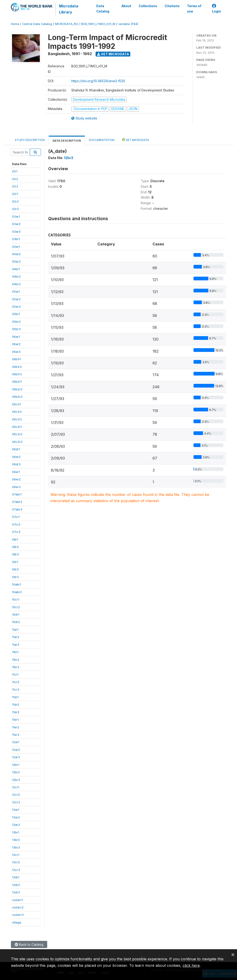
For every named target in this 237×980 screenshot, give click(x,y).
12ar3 (16, 757)
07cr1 (16, 517)
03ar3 (16, 232)
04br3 (16, 284)
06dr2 (16, 457)
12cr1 (16, 787)
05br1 (16, 314)
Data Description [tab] (67, 141)
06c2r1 (17, 427)
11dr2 (16, 704)
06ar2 (16, 344)
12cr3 (16, 802)
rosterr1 (17, 900)
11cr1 (15, 674)
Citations (172, 6)
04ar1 (16, 247)
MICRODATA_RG (67, 24)
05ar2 (16, 299)
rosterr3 (18, 915)
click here (191, 965)
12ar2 (16, 750)
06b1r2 (17, 367)
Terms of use (194, 9)
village (17, 922)
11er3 (16, 735)
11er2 (16, 727)
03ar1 (16, 216)
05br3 (16, 329)
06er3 (16, 487)
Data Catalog (103, 9)
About (126, 6)
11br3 (16, 667)
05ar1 (16, 291)
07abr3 (17, 509)
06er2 (16, 479)
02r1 (15, 194)
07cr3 (16, 532)
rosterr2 (18, 907)
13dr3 (16, 892)
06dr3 (16, 464)
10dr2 (16, 622)
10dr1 (16, 614)
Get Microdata (113, 54)
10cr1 (16, 599)
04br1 (16, 269)
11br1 (15, 652)
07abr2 (17, 502)
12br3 (16, 780)
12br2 (16, 772)
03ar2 (16, 224)
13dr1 (16, 877)
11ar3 (16, 645)
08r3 (15, 554)
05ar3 (16, 307)
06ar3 (16, 352)
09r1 (15, 562)
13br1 (16, 832)
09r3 (15, 577)
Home (15, 24)
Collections (148, 6)
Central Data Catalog (37, 24)
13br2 (16, 840)
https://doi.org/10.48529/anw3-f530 (98, 81)
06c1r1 (17, 404)
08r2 (15, 547)
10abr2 (17, 592)
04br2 (16, 276)
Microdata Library (69, 9)
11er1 (15, 720)
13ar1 (16, 810)
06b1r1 (17, 359)
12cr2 (16, 795)
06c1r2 (17, 412)
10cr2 (16, 607)
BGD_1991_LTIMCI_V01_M (98, 24)
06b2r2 (17, 389)
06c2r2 (17, 434)
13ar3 (16, 825)
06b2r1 (17, 382)
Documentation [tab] (102, 140)
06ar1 (16, 337)
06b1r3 (17, 374)
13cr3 (16, 870)
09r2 (15, 569)
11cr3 (16, 689)
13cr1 (16, 855)
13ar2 (16, 817)
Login (217, 9)
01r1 (15, 171)
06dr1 (16, 449)
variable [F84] (128, 24)
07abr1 (17, 494)
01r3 (15, 186)
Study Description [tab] (30, 140)
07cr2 (16, 524)
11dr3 (16, 712)
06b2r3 (17, 397)
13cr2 (16, 862)
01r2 (15, 179)
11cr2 (16, 682)
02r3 (15, 209)
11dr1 (15, 697)
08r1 (15, 539)
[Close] (233, 954)
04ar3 (16, 261)
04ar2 (16, 254)
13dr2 (16, 885)
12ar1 (16, 742)
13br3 (16, 847)
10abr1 (17, 584)
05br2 (16, 322)
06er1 (16, 472)
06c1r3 (17, 419)
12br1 (16, 765)
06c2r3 (17, 442)
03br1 (16, 239)
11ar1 (15, 629)
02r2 (15, 201)
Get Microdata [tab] (136, 140)
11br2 (16, 660)
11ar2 (16, 637)
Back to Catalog (29, 944)
